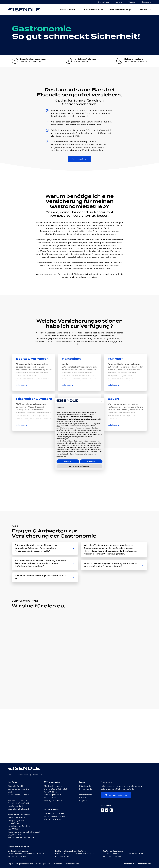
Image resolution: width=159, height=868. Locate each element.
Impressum (13, 864)
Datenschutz (26, 864)
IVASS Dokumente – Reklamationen (62, 864)
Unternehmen (103, 2)
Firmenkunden (23, 775)
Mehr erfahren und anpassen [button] (79, 466)
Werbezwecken (91, 432)
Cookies (39, 864)
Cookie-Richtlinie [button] (69, 422)
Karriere (118, 2)
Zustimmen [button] (91, 461)
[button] (101, 401)
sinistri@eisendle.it (53, 819)
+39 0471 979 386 (56, 814)
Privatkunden (86, 786)
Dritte (58, 426)
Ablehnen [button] (68, 461)
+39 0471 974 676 (20, 801)
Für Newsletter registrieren (116, 795)
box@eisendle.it (16, 806)
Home (10, 775)
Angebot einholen (79, 159)
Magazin (132, 2)
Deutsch (145, 2)
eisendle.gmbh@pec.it (18, 809)
